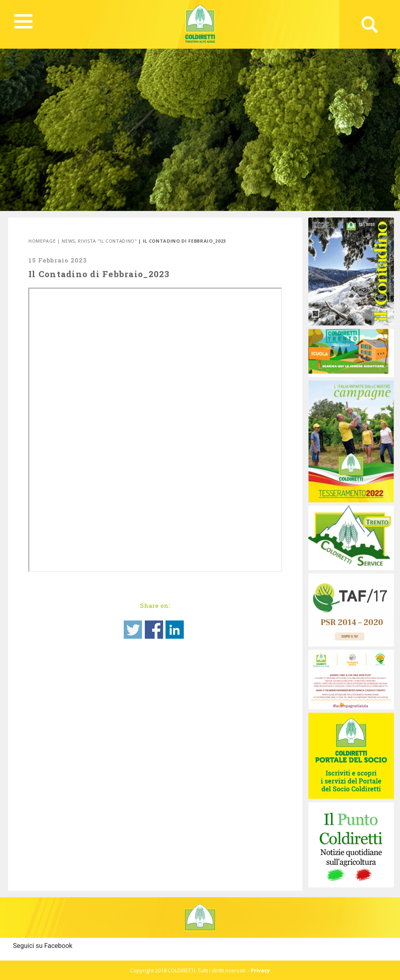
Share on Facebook (154, 630)
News (68, 241)
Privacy (260, 970)
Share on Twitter (133, 630)
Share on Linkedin (175, 630)
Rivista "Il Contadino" (108, 241)
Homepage (42, 241)
